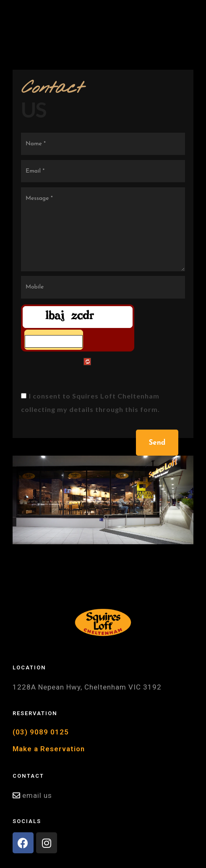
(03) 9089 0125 (41, 732)
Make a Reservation (49, 749)
